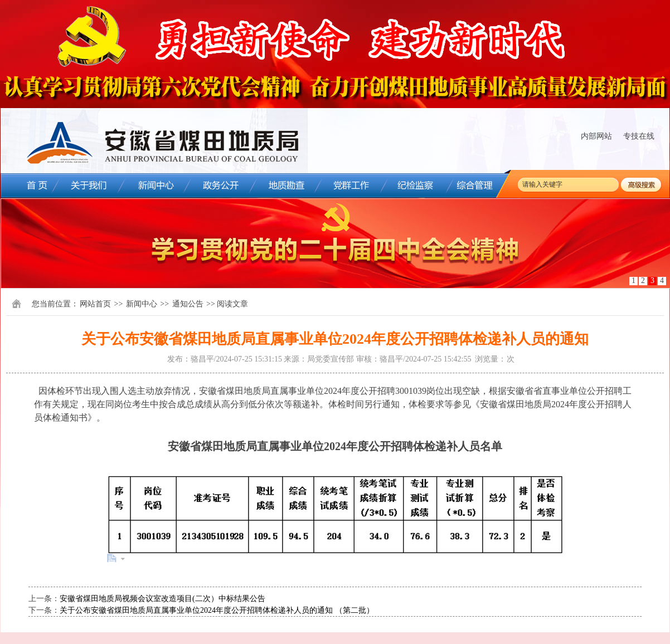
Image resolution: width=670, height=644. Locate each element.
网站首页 (95, 304)
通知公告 (188, 304)
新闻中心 (142, 304)
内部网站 (596, 136)
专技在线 (639, 136)
